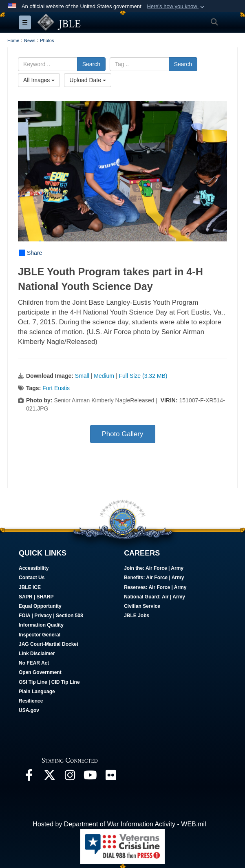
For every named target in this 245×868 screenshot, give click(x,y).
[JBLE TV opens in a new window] (90, 777)
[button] (176, 7)
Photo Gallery (123, 434)
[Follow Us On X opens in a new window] (49, 777)
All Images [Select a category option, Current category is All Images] (39, 80)
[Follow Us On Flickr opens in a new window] (110, 777)
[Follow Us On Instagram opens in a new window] (70, 777)
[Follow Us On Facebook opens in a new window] (29, 777)
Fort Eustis (56, 388)
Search (91, 64)
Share (30, 253)
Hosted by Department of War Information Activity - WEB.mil (119, 824)
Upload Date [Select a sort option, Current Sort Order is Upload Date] (88, 80)
